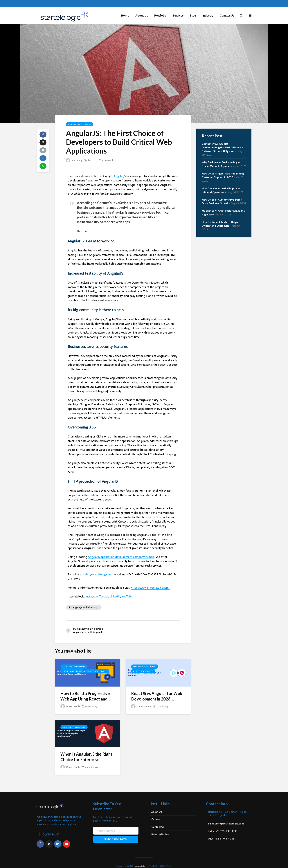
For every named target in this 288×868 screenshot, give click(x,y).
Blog (193, 16)
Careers (156, 813)
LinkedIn (115, 596)
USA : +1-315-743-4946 (221, 832)
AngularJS (120, 176)
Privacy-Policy (160, 828)
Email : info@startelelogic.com (226, 817)
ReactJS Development (97, 671)
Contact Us (227, 16)
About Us (142, 16)
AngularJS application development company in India (121, 557)
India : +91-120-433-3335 (223, 825)
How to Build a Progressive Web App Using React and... (85, 696)
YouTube (127, 596)
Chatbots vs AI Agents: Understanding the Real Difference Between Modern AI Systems (222, 147)
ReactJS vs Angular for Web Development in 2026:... (157, 696)
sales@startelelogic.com (98, 574)
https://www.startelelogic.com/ (150, 588)
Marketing (74, 160)
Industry (208, 16)
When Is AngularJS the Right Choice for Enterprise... (86, 757)
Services (178, 16)
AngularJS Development (80, 124)
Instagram (92, 596)
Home (125, 16)
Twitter (104, 596)
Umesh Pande (70, 706)
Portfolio (160, 16)
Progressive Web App (72, 671)
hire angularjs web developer (84, 607)
